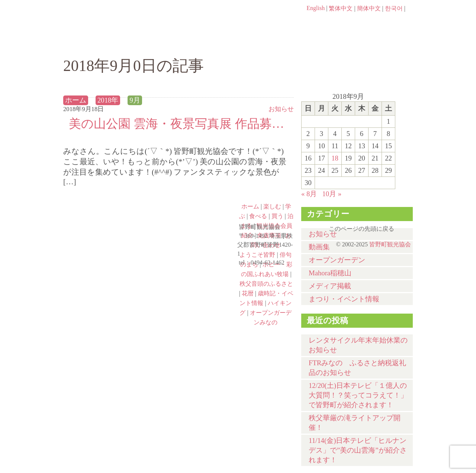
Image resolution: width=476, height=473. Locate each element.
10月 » (332, 194)
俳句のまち (194, 217)
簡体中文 (369, 8)
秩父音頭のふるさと (194, 281)
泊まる (383, 43)
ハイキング (106, 312)
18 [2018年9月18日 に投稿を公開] (335, 158)
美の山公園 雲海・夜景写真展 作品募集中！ (178, 124)
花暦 (248, 293)
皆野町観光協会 (390, 244)
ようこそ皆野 (106, 217)
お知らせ (281, 109)
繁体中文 (341, 8)
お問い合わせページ (370, 22)
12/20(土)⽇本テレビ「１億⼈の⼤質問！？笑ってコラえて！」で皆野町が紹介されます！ (358, 395)
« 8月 (309, 194)
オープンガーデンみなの (194, 312)
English (316, 8)
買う (323, 43)
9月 (135, 100)
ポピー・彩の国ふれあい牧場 (106, 281)
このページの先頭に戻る (405, 226)
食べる (263, 43)
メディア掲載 (330, 286)
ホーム (88, 43)
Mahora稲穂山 (330, 273)
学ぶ (203, 43)
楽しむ (143, 43)
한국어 (394, 8)
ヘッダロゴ (113, 19)
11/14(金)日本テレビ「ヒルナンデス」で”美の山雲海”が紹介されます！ (358, 450)
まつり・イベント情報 (344, 299)
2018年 (108, 100)
